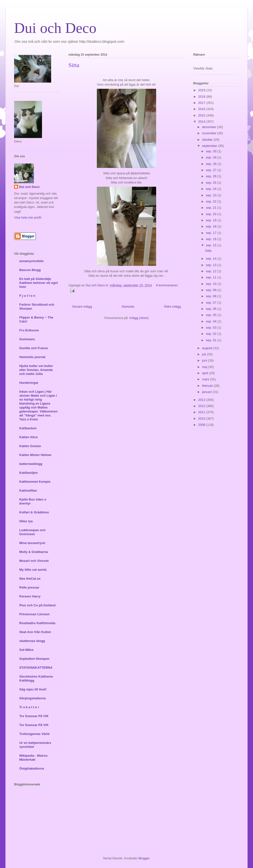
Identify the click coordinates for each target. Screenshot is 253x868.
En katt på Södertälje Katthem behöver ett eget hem (39, 283)
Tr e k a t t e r (29, 707)
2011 (202, 412)
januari (207, 392)
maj (205, 367)
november (210, 133)
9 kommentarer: (167, 285)
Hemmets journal (32, 357)
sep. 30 (211, 151)
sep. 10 (211, 284)
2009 (202, 425)
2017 (202, 103)
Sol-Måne (26, 650)
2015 (202, 115)
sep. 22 (211, 201)
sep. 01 (211, 340)
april (206, 373)
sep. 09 (211, 290)
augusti (208, 348)
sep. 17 (211, 233)
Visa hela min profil (28, 217)
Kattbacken (28, 428)
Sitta (74, 65)
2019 (202, 90)
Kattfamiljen (28, 473)
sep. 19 (211, 220)
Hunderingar (29, 383)
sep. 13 (211, 265)
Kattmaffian (28, 491)
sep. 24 (211, 189)
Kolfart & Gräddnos (34, 512)
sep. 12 (211, 271)
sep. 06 (211, 309)
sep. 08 (211, 296)
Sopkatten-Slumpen (34, 659)
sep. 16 (211, 239)
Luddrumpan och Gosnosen (32, 532)
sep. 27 (211, 170)
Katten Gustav (30, 446)
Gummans (27, 339)
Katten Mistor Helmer (35, 455)
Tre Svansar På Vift (34, 716)
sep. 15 (211, 245)
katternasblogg (31, 464)
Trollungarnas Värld (34, 734)
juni (205, 360)
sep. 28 (211, 164)
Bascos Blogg (30, 270)
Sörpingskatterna (32, 698)
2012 (202, 406)
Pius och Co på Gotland (37, 605)
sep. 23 (211, 195)
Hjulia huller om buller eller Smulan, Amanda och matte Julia (36, 370)
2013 (202, 400)
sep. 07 (211, 303)
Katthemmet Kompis (35, 482)
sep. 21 (211, 208)
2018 (202, 97)
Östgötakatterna (32, 768)
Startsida (128, 307)
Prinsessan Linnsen (34, 614)
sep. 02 (211, 334)
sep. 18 (211, 226)
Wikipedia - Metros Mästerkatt (33, 758)
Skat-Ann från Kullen (35, 632)
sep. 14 (211, 259)
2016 (202, 109)
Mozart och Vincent (34, 561)
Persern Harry (30, 596)
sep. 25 (211, 183)
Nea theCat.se (30, 579)
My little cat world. (33, 570)
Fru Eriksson (29, 330)
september (210, 146)
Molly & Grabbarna (34, 552)
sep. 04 (211, 321)
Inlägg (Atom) (139, 318)
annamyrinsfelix (32, 261)
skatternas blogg (32, 641)
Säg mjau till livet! (33, 689)
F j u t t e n (27, 296)
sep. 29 (211, 157)
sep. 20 (211, 214)
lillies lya (26, 521)
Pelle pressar (29, 587)
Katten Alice (29, 437)
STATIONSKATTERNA (36, 668)
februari (208, 386)
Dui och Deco (55, 28)
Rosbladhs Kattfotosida (37, 623)
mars (206, 379)
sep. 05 (211, 315)
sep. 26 (211, 176)
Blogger (144, 858)
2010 (202, 419)
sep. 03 (211, 328)
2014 (202, 122)
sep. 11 (211, 277)
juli (205, 354)
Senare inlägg (82, 307)
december (210, 127)
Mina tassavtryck (32, 543)
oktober (208, 140)
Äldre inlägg (172, 307)
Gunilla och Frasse (34, 348)
